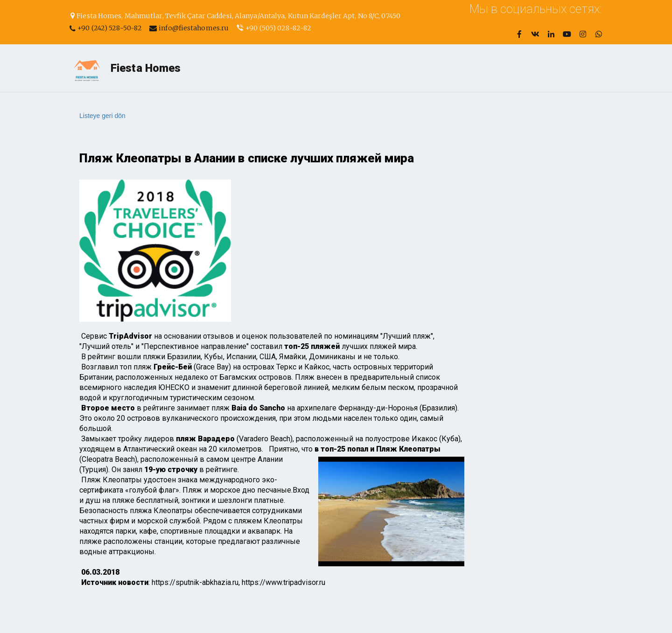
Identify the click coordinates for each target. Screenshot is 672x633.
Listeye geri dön (102, 116)
